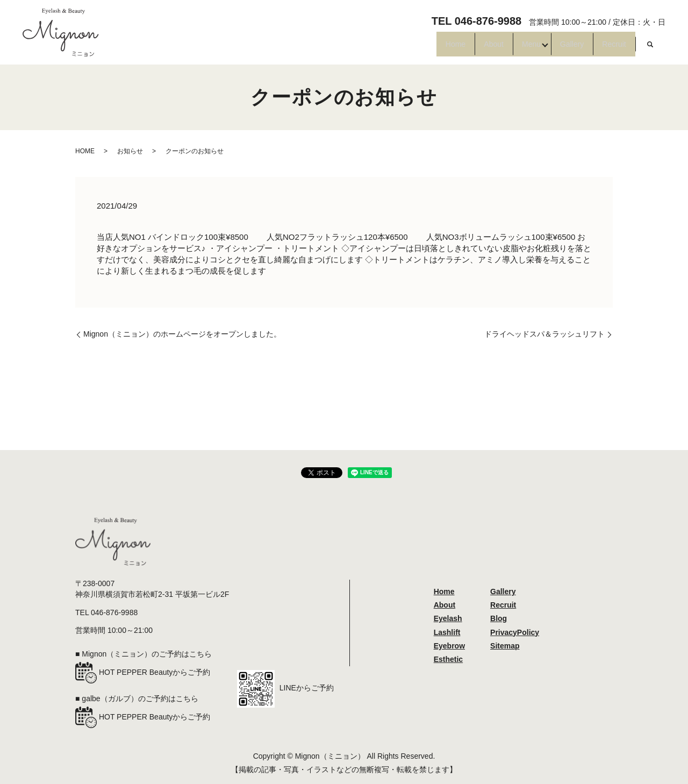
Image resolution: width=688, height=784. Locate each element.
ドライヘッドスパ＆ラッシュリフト (544, 334)
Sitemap (505, 646)
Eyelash (448, 618)
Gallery (551, 48)
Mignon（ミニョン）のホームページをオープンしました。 (182, 334)
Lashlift (447, 632)
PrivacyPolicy (515, 632)
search (650, 48)
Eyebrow (449, 646)
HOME (85, 151)
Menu (495, 48)
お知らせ (130, 151)
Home (393, 48)
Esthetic (448, 659)
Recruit (607, 48)
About (444, 48)
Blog (499, 618)
